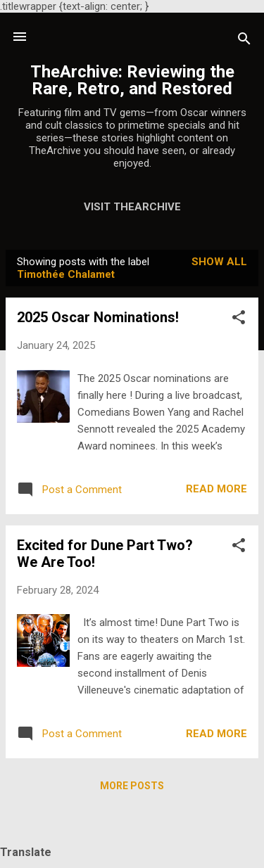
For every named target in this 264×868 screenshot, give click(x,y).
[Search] (244, 41)
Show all (219, 262)
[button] (239, 320)
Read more (216, 489)
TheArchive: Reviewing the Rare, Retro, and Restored (132, 80)
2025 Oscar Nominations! (98, 317)
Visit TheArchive (132, 207)
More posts (132, 786)
